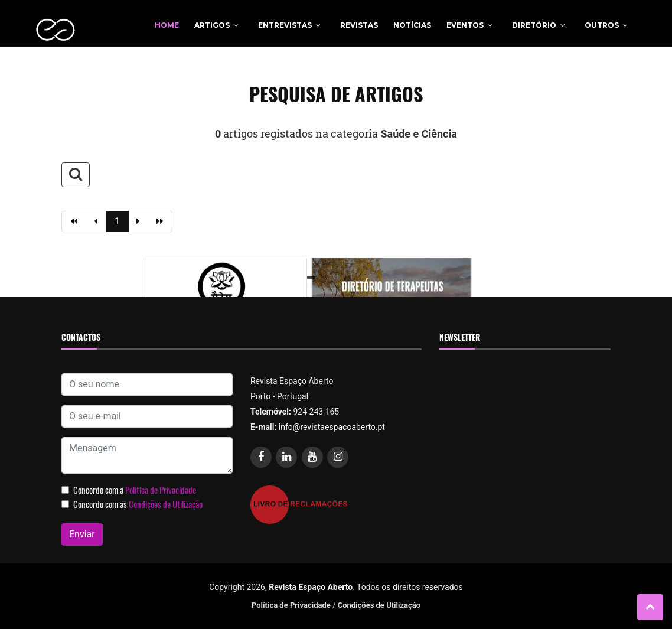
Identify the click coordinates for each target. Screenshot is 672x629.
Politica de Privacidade (161, 490)
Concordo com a (135, 490)
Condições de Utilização (166, 504)
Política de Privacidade (291, 605)
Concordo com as (138, 504)
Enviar (82, 534)
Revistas (359, 25)
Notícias (412, 25)
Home (167, 25)
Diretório (534, 25)
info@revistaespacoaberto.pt (332, 427)
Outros (602, 25)
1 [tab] (313, 278)
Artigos (212, 25)
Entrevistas (285, 25)
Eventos (465, 25)
